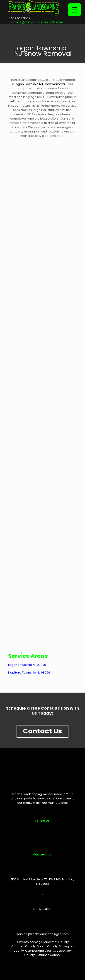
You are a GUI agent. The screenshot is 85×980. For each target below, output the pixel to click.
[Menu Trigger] (74, 10)
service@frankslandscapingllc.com (37, 22)
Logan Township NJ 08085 (27, 665)
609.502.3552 (21, 18)
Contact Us (42, 731)
